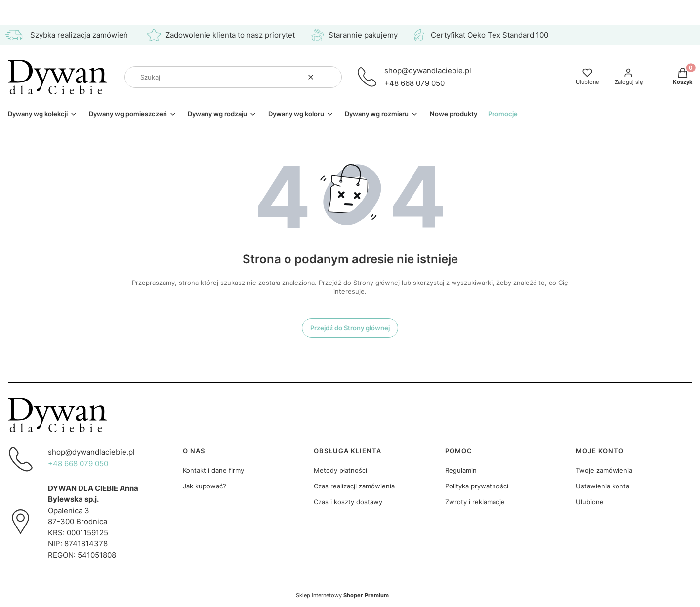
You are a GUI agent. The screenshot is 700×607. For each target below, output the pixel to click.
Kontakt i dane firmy (213, 470)
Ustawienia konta (603, 486)
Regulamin (461, 470)
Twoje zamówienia (604, 470)
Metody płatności (340, 470)
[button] (330, 77)
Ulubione (590, 502)
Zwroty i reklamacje (475, 502)
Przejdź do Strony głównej (350, 328)
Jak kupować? (205, 486)
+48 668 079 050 (414, 83)
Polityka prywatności (477, 486)
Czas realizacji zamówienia (354, 486)
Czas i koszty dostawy (348, 502)
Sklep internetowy (342, 595)
